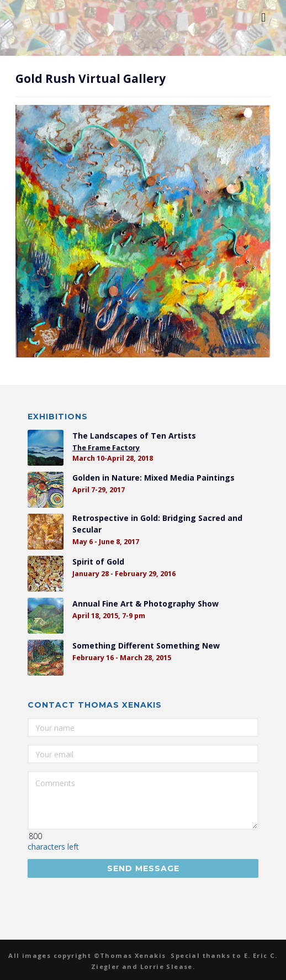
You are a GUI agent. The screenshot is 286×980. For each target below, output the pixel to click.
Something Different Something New (146, 646)
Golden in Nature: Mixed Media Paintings (153, 478)
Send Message (143, 868)
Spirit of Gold (98, 562)
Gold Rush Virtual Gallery (91, 78)
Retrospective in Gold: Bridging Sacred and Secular (157, 524)
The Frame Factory (106, 448)
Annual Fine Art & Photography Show (145, 604)
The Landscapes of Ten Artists (134, 436)
